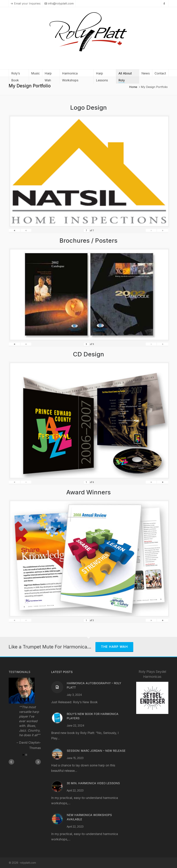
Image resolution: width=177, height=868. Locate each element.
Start (24, 755)
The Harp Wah (114, 647)
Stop (26, 755)
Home (133, 87)
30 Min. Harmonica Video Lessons (93, 783)
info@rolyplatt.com (59, 3)
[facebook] (165, 4)
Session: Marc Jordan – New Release (96, 751)
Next (38, 762)
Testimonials (19, 672)
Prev (11, 762)
